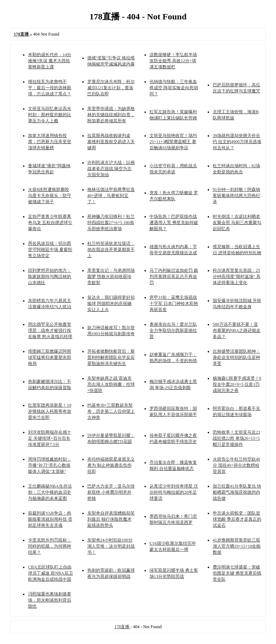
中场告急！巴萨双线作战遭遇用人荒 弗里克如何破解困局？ (174, 223)
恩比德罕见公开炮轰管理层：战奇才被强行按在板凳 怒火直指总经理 (50, 330)
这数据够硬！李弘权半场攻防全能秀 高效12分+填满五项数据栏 (173, 61)
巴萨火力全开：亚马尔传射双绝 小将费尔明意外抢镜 (111, 492)
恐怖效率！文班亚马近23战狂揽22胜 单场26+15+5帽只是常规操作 (236, 438)
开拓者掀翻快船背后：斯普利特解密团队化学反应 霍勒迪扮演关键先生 (111, 357)
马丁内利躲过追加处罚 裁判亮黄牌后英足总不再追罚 (174, 277)
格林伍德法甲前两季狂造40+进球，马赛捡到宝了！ (111, 196)
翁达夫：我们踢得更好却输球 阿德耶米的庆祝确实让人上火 (111, 303)
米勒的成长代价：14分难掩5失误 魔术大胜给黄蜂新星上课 (50, 61)
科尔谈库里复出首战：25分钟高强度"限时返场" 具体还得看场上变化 (237, 277)
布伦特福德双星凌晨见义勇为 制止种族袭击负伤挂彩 (111, 465)
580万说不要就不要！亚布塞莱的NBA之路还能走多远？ (237, 330)
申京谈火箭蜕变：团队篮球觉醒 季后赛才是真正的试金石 (237, 519)
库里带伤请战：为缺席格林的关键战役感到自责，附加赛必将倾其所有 (111, 115)
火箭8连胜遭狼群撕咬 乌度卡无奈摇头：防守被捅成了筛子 (50, 196)
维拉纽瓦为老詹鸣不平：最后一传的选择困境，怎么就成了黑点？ (50, 88)
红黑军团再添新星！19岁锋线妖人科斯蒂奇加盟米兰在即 (50, 411)
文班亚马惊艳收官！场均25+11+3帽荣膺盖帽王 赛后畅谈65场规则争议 (173, 142)
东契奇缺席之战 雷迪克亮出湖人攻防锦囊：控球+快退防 (111, 384)
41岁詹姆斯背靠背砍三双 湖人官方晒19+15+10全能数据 (237, 546)
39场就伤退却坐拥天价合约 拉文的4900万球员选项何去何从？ (237, 142)
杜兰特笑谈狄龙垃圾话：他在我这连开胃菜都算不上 (111, 250)
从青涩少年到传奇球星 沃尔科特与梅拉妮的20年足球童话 (174, 492)
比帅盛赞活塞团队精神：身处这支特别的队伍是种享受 (236, 357)
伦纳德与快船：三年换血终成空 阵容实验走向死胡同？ (174, 88)
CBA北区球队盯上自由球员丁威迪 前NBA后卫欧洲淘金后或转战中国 (50, 573)
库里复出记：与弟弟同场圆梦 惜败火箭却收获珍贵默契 (111, 277)
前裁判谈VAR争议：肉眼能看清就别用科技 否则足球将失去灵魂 (50, 519)
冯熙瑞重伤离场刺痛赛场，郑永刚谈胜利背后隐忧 (50, 600)
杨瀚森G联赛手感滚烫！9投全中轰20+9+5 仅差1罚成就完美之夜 (237, 384)
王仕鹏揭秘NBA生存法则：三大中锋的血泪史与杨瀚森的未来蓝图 (50, 492)
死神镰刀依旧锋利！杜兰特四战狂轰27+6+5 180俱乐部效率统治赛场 (111, 223)
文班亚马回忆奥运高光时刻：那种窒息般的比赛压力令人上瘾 (50, 115)
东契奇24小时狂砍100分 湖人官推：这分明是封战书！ (111, 546)
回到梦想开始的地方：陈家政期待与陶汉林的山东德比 (50, 277)
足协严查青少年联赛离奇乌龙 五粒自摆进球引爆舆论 (50, 223)
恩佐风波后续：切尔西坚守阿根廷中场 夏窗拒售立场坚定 (50, 250)
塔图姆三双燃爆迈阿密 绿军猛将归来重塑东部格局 (50, 357)
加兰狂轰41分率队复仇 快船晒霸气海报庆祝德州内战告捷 (237, 492)
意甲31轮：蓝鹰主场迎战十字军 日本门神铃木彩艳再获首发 (174, 303)
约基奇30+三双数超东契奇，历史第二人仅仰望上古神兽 (111, 411)
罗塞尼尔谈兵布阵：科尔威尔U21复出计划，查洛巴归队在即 (111, 88)
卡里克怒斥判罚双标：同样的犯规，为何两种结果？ (50, 546)
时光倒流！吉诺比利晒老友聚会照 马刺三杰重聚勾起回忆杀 (237, 223)
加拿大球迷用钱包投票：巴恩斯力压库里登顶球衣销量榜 (50, 142)
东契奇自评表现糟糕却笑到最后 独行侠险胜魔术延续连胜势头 (111, 519)
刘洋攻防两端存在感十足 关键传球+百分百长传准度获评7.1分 (50, 438)
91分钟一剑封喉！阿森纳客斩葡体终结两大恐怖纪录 (236, 196)
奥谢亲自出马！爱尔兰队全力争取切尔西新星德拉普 (173, 330)
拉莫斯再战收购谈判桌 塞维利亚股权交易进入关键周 (111, 142)
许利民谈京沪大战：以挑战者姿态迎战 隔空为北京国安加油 (111, 169)
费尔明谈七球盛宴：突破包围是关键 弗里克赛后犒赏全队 (237, 573)
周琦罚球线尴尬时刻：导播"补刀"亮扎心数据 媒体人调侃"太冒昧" (50, 465)
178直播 (122, 627)
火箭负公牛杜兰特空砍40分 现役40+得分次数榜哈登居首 (236, 465)
